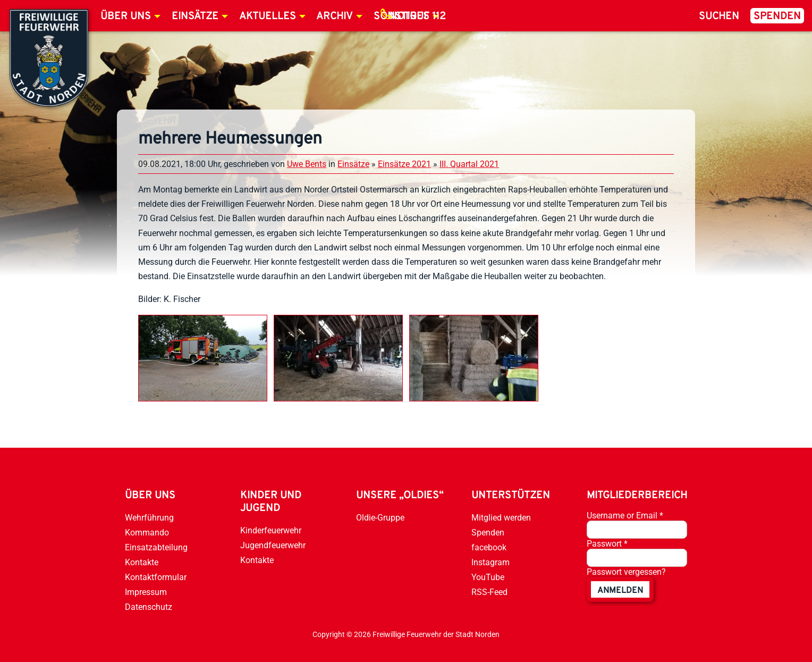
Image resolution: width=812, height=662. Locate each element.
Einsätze (195, 16)
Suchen (719, 16)
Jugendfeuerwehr (273, 545)
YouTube (488, 577)
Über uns (126, 16)
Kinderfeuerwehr (271, 530)
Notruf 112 (418, 16)
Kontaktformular (156, 577)
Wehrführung (149, 518)
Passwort (607, 544)
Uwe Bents (307, 164)
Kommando (147, 533)
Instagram (490, 562)
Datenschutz (149, 607)
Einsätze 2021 (404, 164)
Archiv (335, 16)
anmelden (620, 591)
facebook (489, 547)
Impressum (146, 592)
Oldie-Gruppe (380, 518)
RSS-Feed (489, 592)
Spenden (777, 16)
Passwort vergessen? (626, 572)
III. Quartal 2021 (469, 164)
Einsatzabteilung (156, 547)
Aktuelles (268, 16)
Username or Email (625, 516)
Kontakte (142, 562)
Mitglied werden (501, 518)
